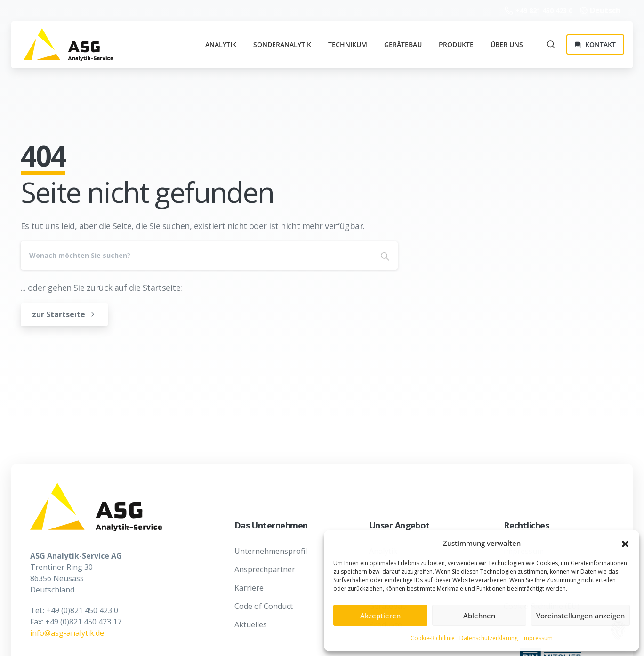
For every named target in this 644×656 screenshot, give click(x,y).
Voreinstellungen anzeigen (580, 616)
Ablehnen (479, 616)
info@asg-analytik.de (67, 633)
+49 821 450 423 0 (539, 11)
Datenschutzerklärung (489, 638)
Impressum (538, 638)
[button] (625, 544)
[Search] (197, 256)
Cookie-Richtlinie (433, 638)
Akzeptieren (380, 616)
